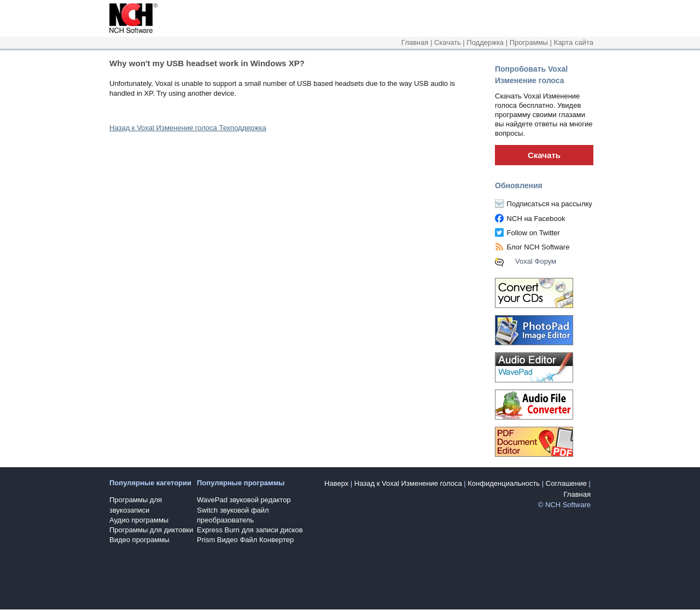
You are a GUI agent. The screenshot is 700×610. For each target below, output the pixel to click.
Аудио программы (139, 520)
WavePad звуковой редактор (244, 500)
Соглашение (566, 483)
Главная (415, 42)
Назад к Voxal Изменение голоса (408, 483)
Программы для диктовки (151, 530)
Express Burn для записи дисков (250, 530)
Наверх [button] (336, 483)
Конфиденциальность (504, 483)
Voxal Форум (536, 261)
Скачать (448, 42)
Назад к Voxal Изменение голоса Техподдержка (188, 128)
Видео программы (139, 540)
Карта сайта (574, 42)
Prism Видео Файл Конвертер (245, 540)
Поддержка (485, 42)
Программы (529, 42)
